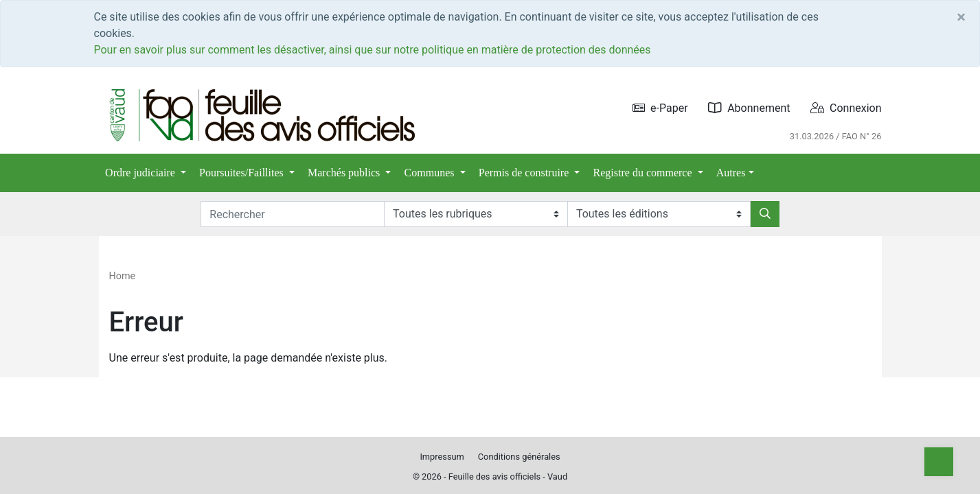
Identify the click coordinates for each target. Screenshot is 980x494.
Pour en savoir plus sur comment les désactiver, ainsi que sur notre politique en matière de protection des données (373, 50)
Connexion (846, 108)
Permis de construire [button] (525, 173)
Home (123, 276)
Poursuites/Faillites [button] (243, 173)
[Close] (961, 17)
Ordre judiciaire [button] (141, 173)
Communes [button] (431, 173)
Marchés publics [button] (345, 173)
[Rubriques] (476, 214)
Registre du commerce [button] (644, 173)
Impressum (442, 457)
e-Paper (660, 108)
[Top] (939, 462)
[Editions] (659, 214)
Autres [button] (731, 173)
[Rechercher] (765, 214)
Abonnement (749, 108)
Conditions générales (519, 457)
